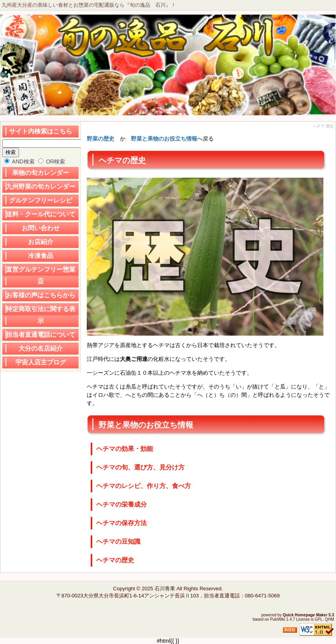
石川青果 (165, 589)
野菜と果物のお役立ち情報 (164, 139)
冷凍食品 (41, 256)
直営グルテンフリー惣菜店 (41, 275)
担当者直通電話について (41, 335)
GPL (319, 619)
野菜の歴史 (101, 139)
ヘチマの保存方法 (121, 523)
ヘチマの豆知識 (118, 542)
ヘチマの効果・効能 (125, 449)
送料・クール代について (41, 214)
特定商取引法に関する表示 (41, 315)
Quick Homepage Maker (305, 615)
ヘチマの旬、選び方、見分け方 (140, 467)
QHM (329, 619)
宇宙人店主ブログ (41, 362)
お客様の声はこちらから (41, 295)
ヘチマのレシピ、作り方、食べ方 (144, 486)
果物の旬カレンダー (41, 173)
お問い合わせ (41, 228)
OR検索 (52, 161)
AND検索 (20, 161)
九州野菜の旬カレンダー (41, 187)
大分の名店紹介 (41, 348)
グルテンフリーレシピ (41, 200)
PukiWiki (278, 619)
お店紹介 (41, 242)
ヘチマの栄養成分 (121, 504)
